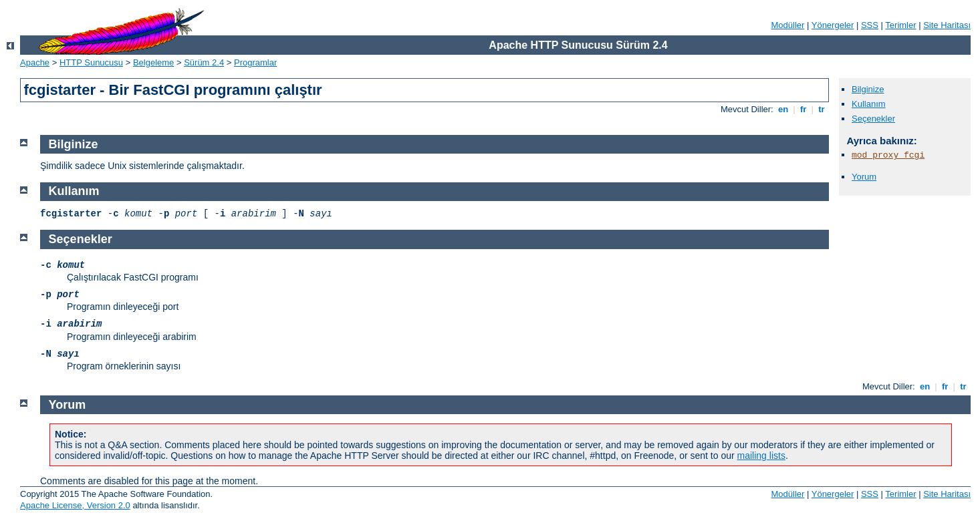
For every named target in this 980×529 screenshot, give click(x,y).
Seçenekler (873, 119)
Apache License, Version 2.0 (75, 505)
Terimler (900, 25)
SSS (870, 25)
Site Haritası (947, 25)
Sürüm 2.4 (204, 62)
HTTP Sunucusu (91, 62)
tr (822, 109)
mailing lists (761, 456)
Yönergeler (833, 25)
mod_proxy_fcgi (888, 155)
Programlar (255, 62)
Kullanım (869, 104)
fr (803, 109)
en (783, 109)
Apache (35, 62)
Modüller (788, 25)
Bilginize (868, 89)
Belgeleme (153, 62)
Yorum (864, 177)
